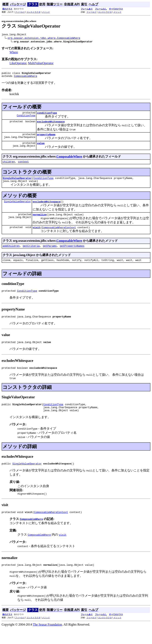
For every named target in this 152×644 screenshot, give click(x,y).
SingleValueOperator (17, 183)
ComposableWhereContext (59, 235)
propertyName (46, 138)
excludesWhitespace (51, 124)
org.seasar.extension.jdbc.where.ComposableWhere (44, 38)
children (9, 166)
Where (14, 53)
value (41, 147)
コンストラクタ (33, 12)
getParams (50, 254)
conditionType (47, 115)
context (23, 166)
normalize (40, 222)
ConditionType (26, 118)
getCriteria (31, 254)
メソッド (46, 12)
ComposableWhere (25, 78)
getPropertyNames (72, 254)
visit (37, 235)
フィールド (20, 12)
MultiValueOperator (41, 64)
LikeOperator (18, 64)
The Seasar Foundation (47, 641)
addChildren (11, 254)
